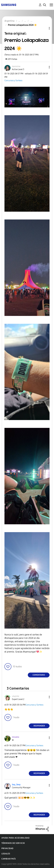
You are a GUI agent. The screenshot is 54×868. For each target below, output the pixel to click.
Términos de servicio (13, 843)
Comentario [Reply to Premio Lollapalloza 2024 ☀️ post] (39, 675)
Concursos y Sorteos (13, 81)
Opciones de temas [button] (44, 28)
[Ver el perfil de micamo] (16, 737)
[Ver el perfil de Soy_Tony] (16, 785)
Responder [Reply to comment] (39, 726)
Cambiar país (9, 859)
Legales (6, 854)
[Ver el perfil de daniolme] (16, 66)
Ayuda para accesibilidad (15, 838)
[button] (44, 67)
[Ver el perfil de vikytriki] (16, 696)
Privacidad (7, 848)
